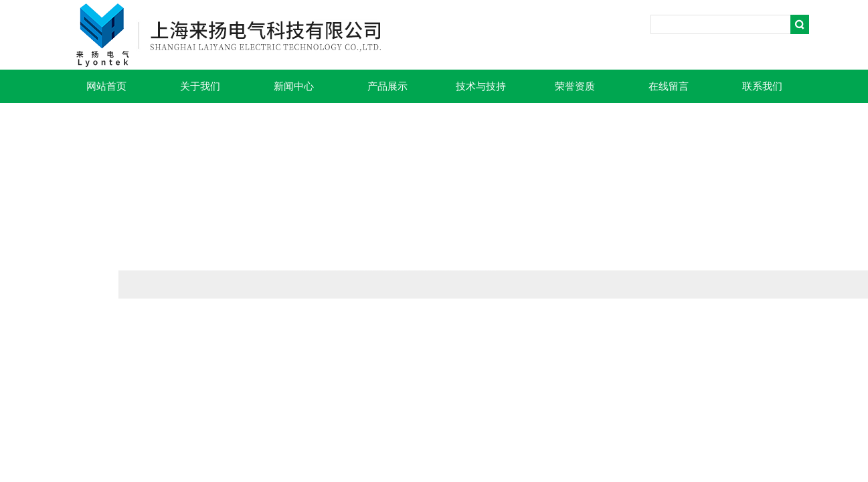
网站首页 (106, 86)
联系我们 (762, 86)
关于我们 (200, 86)
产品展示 (387, 86)
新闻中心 (294, 86)
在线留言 (669, 86)
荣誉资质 (575, 86)
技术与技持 (481, 86)
